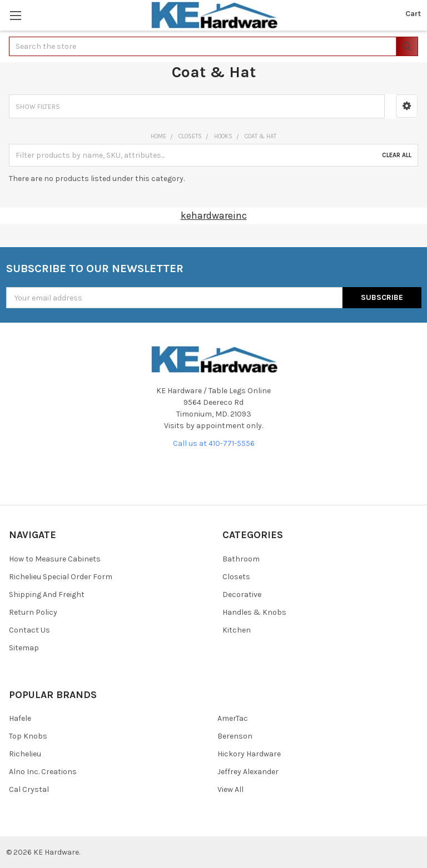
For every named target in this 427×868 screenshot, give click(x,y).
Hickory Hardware (249, 754)
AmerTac (233, 718)
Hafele (20, 718)
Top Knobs (28, 736)
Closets (236, 577)
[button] (407, 106)
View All (230, 789)
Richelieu (25, 754)
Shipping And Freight (47, 594)
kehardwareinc (214, 215)
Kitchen (237, 630)
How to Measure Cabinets (55, 559)
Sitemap (24, 648)
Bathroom (241, 559)
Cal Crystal (29, 789)
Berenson (235, 736)
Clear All (397, 155)
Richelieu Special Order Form (61, 577)
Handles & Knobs (254, 612)
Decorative (242, 594)
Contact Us (29, 630)
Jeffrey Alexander (248, 772)
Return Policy (33, 612)
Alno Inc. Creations (43, 772)
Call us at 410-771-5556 (214, 443)
